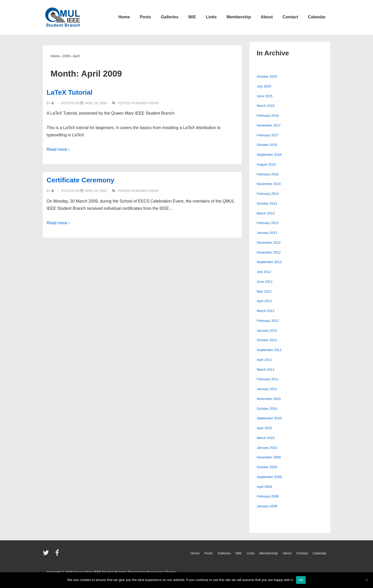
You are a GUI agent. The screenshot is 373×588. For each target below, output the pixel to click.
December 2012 (269, 243)
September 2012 (269, 262)
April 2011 (264, 360)
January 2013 (267, 233)
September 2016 (269, 155)
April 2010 (264, 428)
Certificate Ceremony (81, 180)
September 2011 (269, 350)
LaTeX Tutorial (70, 92)
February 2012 (268, 321)
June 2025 (265, 96)
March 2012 (266, 311)
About (267, 17)
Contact (290, 17)
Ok (301, 580)
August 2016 (266, 164)
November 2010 (269, 399)
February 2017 (268, 135)
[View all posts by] (54, 103)
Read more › (58, 149)
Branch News (147, 103)
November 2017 (269, 125)
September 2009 (269, 477)
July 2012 (264, 272)
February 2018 (268, 116)
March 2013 (266, 213)
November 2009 (269, 457)
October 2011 (267, 340)
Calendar (317, 17)
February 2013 (268, 223)
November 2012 (269, 252)
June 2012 (265, 282)
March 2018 (266, 106)
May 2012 (264, 291)
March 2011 (266, 370)
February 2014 (268, 194)
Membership (239, 17)
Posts (145, 17)
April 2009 (264, 487)
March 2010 (266, 438)
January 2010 (267, 448)
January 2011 (267, 389)
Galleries (170, 17)
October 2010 (267, 409)
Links (211, 17)
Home (124, 17)
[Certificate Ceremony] (95, 191)
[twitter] (47, 554)
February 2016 (268, 174)
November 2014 (269, 184)
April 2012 (264, 301)
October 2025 (267, 76)
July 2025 (264, 86)
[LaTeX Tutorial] (95, 103)
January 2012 (267, 330)
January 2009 (267, 506)
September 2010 (269, 418)
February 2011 (268, 379)
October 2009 (267, 467)
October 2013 (267, 203)
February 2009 (268, 496)
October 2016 (267, 145)
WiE (192, 17)
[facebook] (58, 554)
